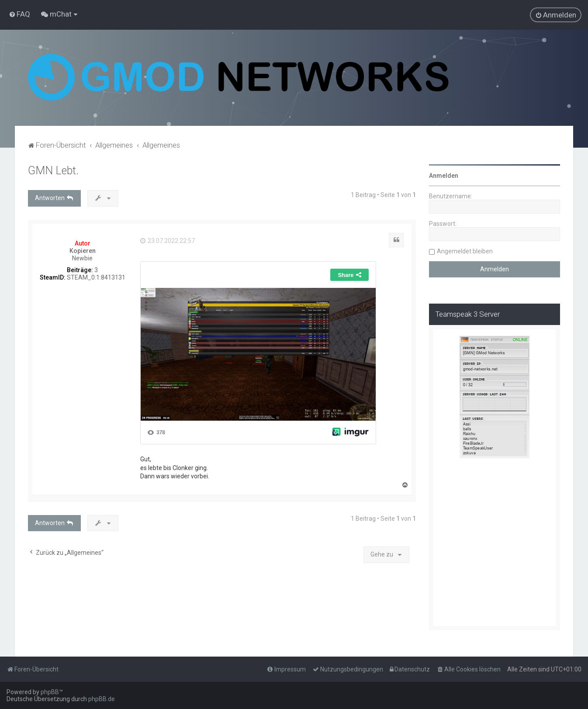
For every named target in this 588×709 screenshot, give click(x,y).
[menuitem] (19, 14)
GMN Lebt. (53, 171)
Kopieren (83, 251)
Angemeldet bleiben (465, 251)
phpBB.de (102, 699)
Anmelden (444, 176)
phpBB (50, 692)
